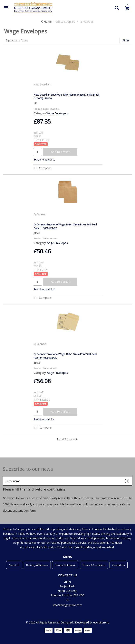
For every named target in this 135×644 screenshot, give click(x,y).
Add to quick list (44, 160)
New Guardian (42, 84)
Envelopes (87, 22)
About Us (14, 565)
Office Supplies (65, 22)
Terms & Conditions (94, 565)
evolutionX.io (101, 622)
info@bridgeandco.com (68, 605)
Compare (42, 168)
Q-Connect (40, 214)
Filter (126, 40)
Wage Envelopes (57, 113)
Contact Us (119, 565)
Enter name (4, 477)
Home (46, 22)
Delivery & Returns (37, 565)
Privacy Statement (65, 565)
